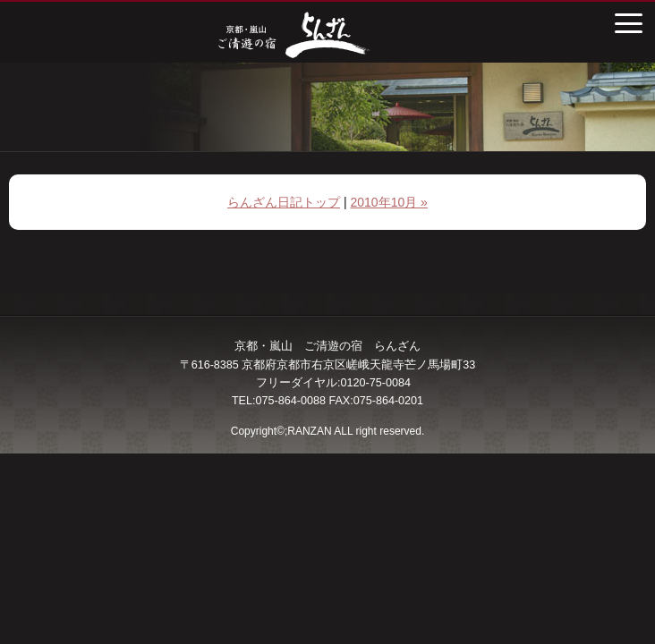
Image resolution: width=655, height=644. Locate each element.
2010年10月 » (389, 202)
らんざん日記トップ (284, 202)
